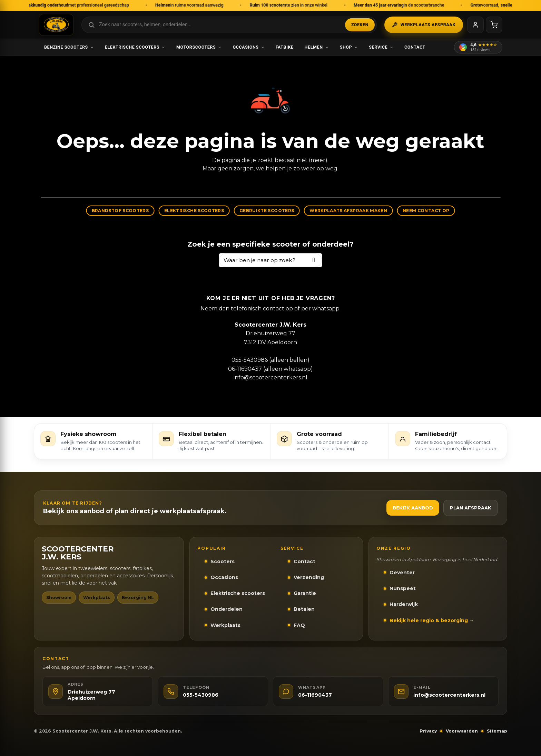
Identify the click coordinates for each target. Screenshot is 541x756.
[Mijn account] (475, 25)
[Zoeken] (314, 260)
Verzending (309, 577)
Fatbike (285, 47)
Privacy (428, 731)
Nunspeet (403, 588)
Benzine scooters (69, 47)
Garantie (305, 593)
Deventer (402, 573)
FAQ (299, 625)
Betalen (304, 609)
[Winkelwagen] (494, 25)
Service (381, 47)
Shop (349, 47)
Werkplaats (225, 625)
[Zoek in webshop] (229, 25)
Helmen (317, 47)
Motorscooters (199, 47)
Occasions (248, 47)
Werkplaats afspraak (424, 25)
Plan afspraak (471, 508)
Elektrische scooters (135, 47)
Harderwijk (404, 604)
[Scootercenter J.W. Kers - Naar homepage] (56, 25)
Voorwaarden (462, 731)
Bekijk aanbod (413, 508)
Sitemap (497, 731)
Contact (415, 47)
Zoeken (360, 25)
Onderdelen (227, 609)
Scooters (223, 561)
